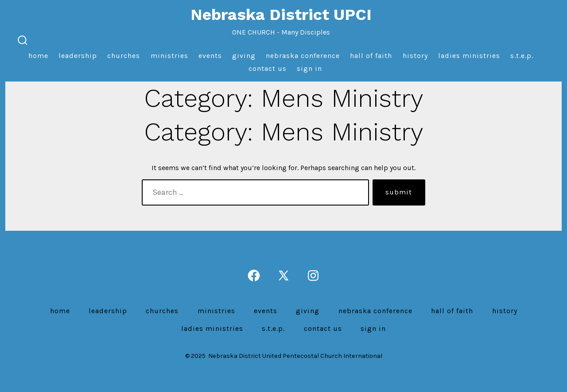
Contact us (268, 68)
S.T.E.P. (522, 56)
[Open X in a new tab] (283, 276)
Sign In (309, 68)
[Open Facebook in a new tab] (254, 276)
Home (38, 56)
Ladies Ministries (469, 56)
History (415, 56)
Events (210, 56)
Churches (124, 56)
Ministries (169, 56)
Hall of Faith (371, 56)
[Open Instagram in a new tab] (313, 276)
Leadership (78, 56)
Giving (244, 56)
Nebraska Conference (303, 56)
